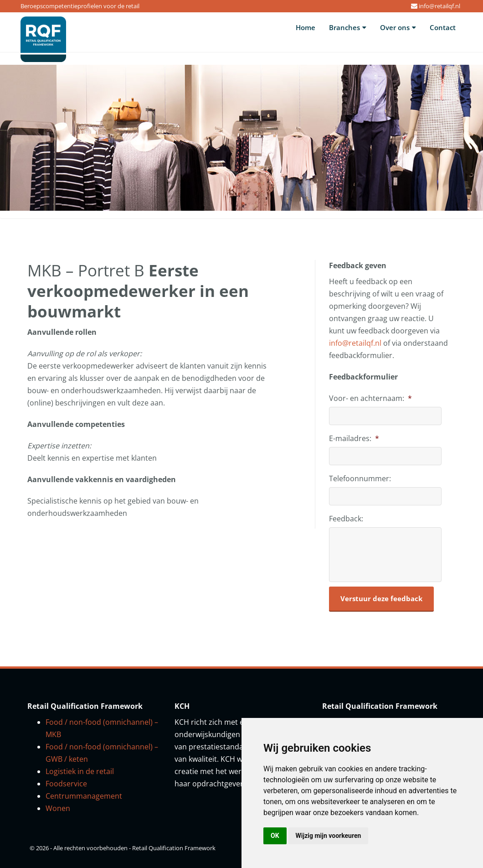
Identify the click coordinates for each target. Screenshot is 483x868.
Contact (443, 27)
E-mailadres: (354, 439)
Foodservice (66, 784)
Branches (348, 27)
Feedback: (346, 519)
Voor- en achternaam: (370, 398)
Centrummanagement (84, 796)
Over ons (398, 27)
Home (306, 27)
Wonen (58, 808)
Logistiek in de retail (80, 771)
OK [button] (275, 836)
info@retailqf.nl (439, 6)
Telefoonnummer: (360, 479)
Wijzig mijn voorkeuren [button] (329, 836)
